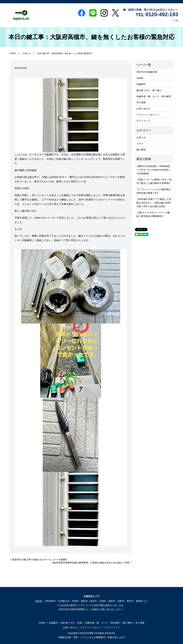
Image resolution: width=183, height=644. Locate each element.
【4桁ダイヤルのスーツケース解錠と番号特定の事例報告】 (153, 214)
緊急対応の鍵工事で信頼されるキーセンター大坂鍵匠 (40, 560)
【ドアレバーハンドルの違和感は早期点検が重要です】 (154, 191)
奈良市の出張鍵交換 (147, 72)
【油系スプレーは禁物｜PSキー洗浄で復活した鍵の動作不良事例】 (154, 181)
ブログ (140, 144)
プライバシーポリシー (148, 115)
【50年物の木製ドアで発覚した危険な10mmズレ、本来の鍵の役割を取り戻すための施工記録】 (154, 203)
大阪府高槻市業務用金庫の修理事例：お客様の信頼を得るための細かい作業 (90, 563)
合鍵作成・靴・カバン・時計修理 (116, 22)
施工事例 (140, 22)
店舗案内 (69, 22)
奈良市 (39, 601)
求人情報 (151, 22)
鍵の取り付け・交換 (86, 22)
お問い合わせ (165, 22)
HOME (59, 22)
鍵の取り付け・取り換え (149, 90)
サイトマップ (143, 121)
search (176, 22)
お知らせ (26, 53)
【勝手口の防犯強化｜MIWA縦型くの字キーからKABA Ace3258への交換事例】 (153, 170)
